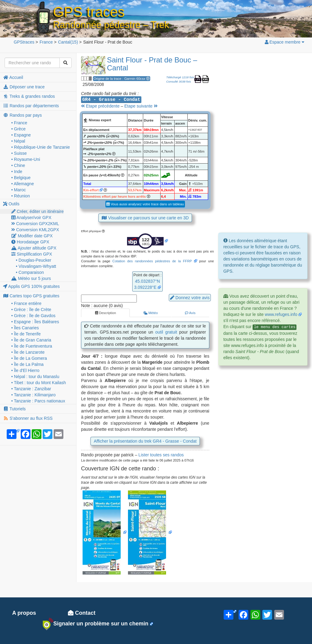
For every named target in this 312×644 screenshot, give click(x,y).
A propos (24, 613)
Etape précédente (100, 106)
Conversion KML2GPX (35, 230)
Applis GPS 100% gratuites (31, 286)
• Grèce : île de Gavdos (33, 316)
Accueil (13, 77)
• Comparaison (30, 272)
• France (19, 123)
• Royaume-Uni (26, 159)
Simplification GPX (32, 254)
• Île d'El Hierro (25, 370)
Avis (190, 313)
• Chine (18, 165)
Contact (82, 613)
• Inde (17, 172)
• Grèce (18, 129)
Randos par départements (31, 106)
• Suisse (19, 153)
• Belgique (21, 178)
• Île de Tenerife (26, 334)
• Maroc (19, 190)
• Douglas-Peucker (34, 260)
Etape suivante (141, 106)
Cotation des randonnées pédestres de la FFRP (152, 261)
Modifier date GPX (32, 236)
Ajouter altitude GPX (34, 248)
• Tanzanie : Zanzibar (31, 389)
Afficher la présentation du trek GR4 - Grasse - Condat (145, 441)
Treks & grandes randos (29, 96)
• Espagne (21, 135)
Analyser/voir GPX (31, 218)
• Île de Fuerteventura (32, 346)
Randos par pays (22, 115)
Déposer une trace (24, 87)
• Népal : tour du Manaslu (35, 377)
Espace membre (284, 42)
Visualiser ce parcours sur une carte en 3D (145, 218)
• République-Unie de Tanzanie (41, 147)
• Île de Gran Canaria (31, 340)
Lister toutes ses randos (161, 455)
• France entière (26, 303)
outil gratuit (166, 332)
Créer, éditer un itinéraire (37, 211)
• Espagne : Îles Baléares (35, 322)
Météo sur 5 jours (31, 278)
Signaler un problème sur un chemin (96, 624)
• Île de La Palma (27, 364)
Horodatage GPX (30, 242)
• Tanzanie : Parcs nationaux (38, 401)
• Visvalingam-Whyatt (36, 266)
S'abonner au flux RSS (28, 418)
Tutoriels (14, 409)
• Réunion (21, 196)
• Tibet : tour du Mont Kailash (39, 383)
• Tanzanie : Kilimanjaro (34, 395)
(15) (68, 42)
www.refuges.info (281, 314)
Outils (11, 204)
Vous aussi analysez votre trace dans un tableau (145, 204)
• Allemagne (23, 184)
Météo (151, 313)
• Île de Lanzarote (28, 352)
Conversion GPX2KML (35, 224)
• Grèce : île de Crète (31, 310)
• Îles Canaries (25, 328)
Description (106, 313)
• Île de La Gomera (29, 358)
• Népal (18, 141)
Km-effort (91, 190)
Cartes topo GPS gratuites (31, 296)
